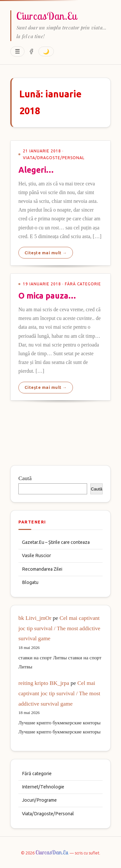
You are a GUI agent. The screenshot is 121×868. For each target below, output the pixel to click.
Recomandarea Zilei (42, 569)
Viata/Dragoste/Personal (48, 814)
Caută (25, 478)
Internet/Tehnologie (43, 787)
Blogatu (30, 582)
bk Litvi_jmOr (35, 618)
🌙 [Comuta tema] (46, 52)
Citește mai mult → (46, 253)
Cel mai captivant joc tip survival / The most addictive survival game (59, 628)
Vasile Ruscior (36, 555)
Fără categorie (37, 774)
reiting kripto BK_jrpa (44, 683)
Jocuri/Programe (39, 800)
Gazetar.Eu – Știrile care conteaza (56, 542)
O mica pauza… (47, 296)
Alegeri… (36, 170)
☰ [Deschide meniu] (17, 51)
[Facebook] (31, 51)
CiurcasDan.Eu (47, 16)
